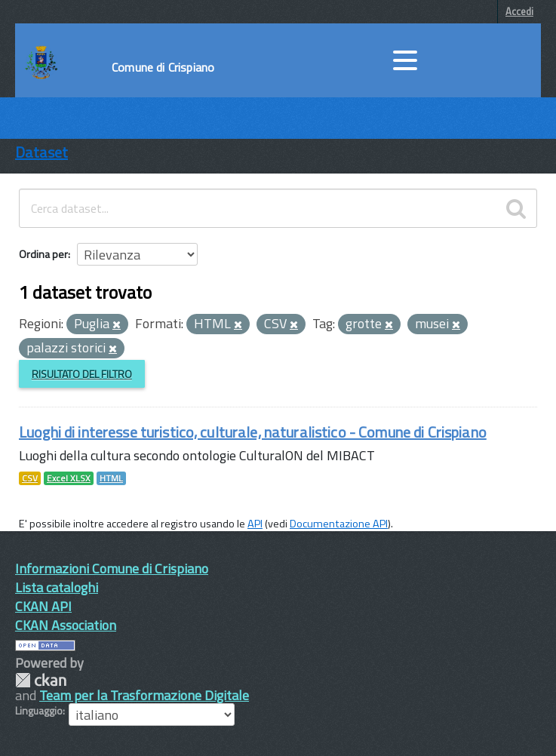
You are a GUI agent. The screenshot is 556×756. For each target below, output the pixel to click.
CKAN (41, 680)
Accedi (519, 11)
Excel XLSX (69, 478)
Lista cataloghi (57, 587)
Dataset (41, 152)
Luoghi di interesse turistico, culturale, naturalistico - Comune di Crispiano (253, 432)
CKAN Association (66, 625)
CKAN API (43, 606)
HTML (111, 478)
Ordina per (43, 254)
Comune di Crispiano (163, 67)
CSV (30, 478)
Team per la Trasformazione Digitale (144, 695)
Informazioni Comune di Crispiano (112, 569)
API (255, 524)
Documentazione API (339, 524)
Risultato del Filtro (82, 374)
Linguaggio (39, 711)
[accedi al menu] (405, 60)
